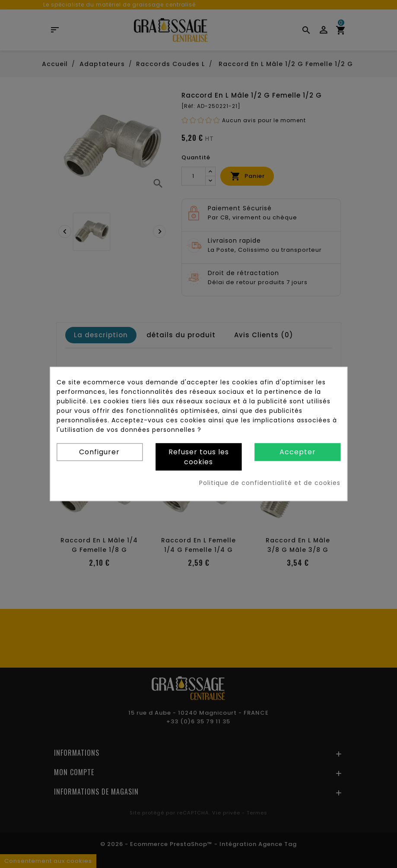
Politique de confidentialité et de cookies (270, 483)
